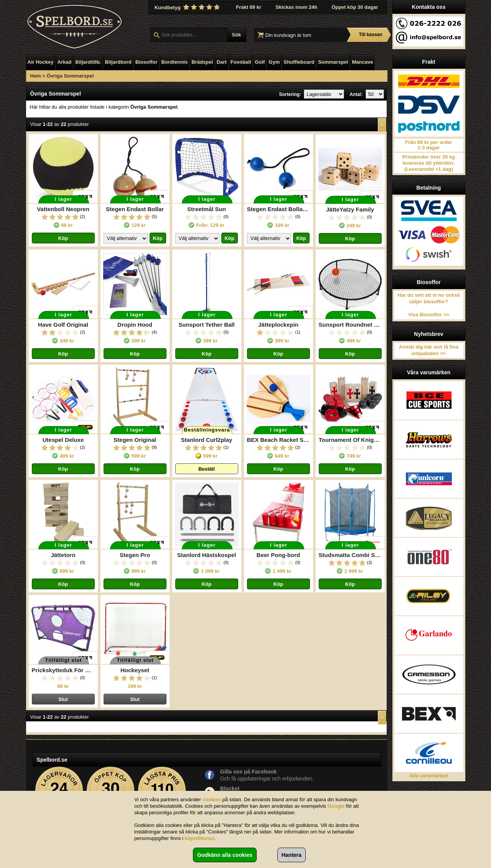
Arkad (64, 62)
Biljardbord (118, 62)
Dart (222, 62)
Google (336, 806)
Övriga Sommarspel (70, 76)
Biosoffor (147, 62)
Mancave (362, 62)
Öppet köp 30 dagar (355, 7)
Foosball (241, 62)
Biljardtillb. (88, 62)
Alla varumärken (429, 776)
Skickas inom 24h (296, 7)
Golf (260, 62)
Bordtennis (175, 62)
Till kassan (370, 35)
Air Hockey (41, 62)
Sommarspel (333, 62)
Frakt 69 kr (249, 7)
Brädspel (202, 62)
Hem (36, 76)
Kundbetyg (188, 7)
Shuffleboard (299, 62)
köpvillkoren (200, 838)
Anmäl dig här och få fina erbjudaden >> (429, 350)
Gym (274, 62)
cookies (212, 799)
